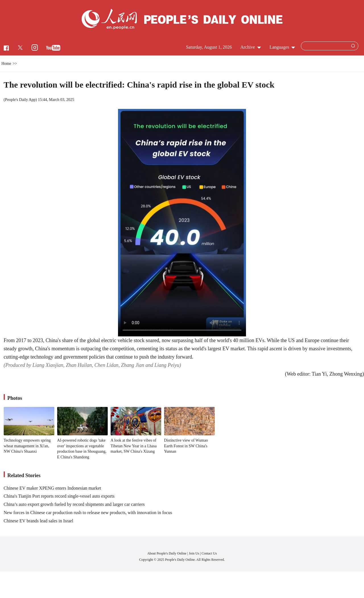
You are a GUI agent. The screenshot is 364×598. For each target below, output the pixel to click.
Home (6, 64)
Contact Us (209, 553)
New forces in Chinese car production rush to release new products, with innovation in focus (88, 513)
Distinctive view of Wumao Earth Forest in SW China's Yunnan (186, 446)
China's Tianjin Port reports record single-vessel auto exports (59, 496)
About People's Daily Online (167, 553)
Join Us (194, 553)
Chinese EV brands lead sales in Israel (39, 521)
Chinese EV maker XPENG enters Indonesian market (52, 488)
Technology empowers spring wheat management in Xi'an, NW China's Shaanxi (27, 446)
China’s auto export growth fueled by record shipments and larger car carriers (74, 504)
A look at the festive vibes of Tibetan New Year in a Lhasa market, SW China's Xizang (134, 446)
